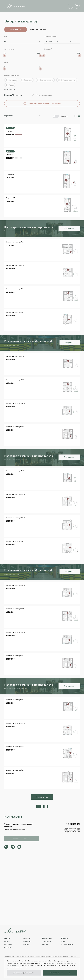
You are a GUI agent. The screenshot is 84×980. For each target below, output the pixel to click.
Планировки (69, 228)
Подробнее (70, 343)
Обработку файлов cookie (58, 963)
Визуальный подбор (38, 29)
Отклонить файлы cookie (24, 973)
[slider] (4, 56)
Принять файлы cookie (60, 973)
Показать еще (42, 797)
